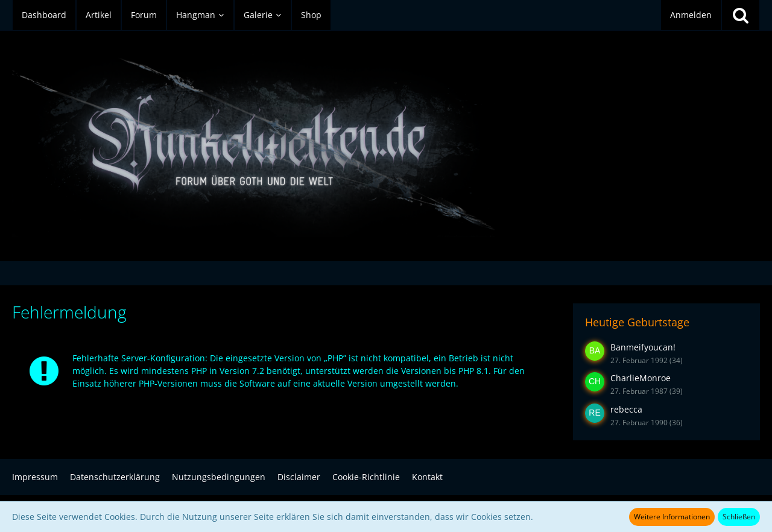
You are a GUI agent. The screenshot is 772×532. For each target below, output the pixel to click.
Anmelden (691, 15)
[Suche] (741, 15)
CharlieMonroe (641, 378)
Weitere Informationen (672, 517)
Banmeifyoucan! (643, 347)
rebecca (626, 409)
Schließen (739, 517)
